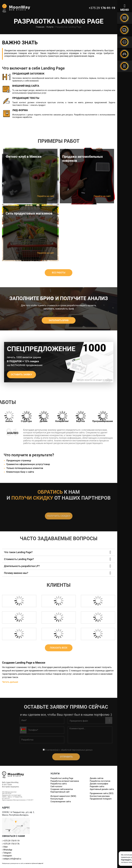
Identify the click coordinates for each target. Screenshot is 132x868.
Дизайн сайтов (97, 778)
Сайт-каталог (56, 786)
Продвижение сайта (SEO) (102, 793)
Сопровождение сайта (61, 802)
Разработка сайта (58, 784)
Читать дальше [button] (10, 682)
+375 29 (11, 841)
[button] (59, 552)
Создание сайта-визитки (62, 789)
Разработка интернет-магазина (65, 781)
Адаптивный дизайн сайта (102, 789)
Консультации (57, 799)
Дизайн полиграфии (99, 784)
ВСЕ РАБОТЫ (59, 273)
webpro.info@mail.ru (12, 859)
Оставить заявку (23, 374)
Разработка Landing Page (62, 778)
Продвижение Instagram (101, 799)
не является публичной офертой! (34, 863)
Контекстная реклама (100, 796)
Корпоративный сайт (60, 792)
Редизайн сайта (97, 786)
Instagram (7, 856)
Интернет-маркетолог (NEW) (63, 796)
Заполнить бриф (59, 320)
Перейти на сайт (46, 196)
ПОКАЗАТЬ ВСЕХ (59, 648)
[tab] (9, 417)
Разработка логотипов (100, 781)
